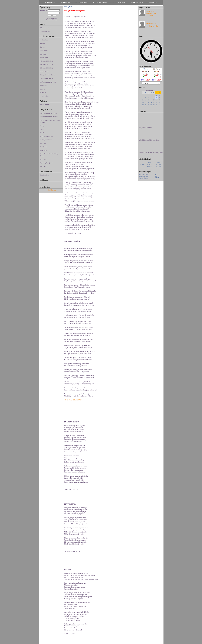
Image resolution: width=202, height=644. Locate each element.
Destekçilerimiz (44, 175)
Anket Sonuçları (45, 105)
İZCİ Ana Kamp (50, 2)
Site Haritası (52, 190)
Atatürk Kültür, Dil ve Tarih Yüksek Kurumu (50, 121)
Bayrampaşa (44, 85)
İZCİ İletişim (153, 2)
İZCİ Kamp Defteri (137, 2)
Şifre (46, 13)
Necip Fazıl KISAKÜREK (73, 400)
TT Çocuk (43, 143)
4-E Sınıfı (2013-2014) (46, 61)
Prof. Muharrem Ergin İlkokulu (49, 113)
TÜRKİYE (43, 92)
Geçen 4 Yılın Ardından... (151, 14)
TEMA (42, 133)
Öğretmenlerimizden (46, 28)
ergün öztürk (151, 23)
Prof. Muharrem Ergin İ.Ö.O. (48, 82)
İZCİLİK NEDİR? (153, 26)
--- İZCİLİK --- (44, 72)
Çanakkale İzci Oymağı (47, 79)
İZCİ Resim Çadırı (119, 2)
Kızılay (42, 126)
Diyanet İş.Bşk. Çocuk (46, 163)
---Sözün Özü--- (45, 40)
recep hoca (150, 11)
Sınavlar (42, 44)
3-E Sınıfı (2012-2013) (46, 65)
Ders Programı (44, 51)
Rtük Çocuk (43, 147)
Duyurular (43, 54)
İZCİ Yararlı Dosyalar (100, 2)
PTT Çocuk (43, 159)
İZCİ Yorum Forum (82, 2)
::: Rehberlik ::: (44, 96)
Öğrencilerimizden (45, 32)
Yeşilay (42, 129)
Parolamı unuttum (52, 18)
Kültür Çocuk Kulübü (46, 140)
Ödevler (42, 47)
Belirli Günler (44, 57)
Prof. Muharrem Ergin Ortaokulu (49, 117)
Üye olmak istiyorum (52, 20)
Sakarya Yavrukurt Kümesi (48, 75)
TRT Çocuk (43, 166)
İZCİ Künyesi (65, 2)
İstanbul (42, 89)
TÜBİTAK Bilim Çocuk (47, 136)
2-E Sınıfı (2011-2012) (46, 68)
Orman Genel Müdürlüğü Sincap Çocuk (49, 155)
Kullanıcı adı (44, 10)
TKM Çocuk (44, 150)
